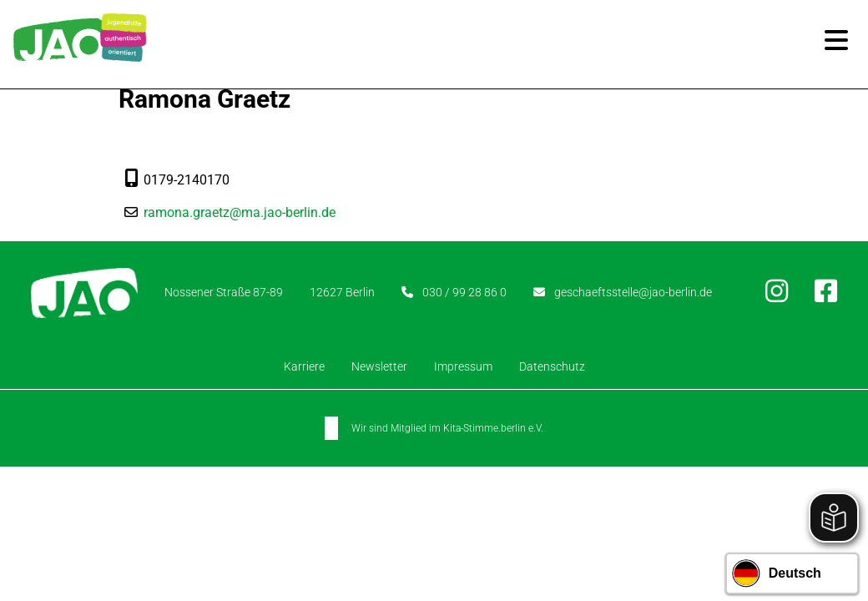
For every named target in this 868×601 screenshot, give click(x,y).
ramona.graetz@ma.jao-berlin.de (240, 212)
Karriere (304, 366)
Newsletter (379, 366)
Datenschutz (552, 366)
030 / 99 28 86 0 (464, 292)
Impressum (463, 366)
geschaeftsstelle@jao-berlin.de (633, 292)
